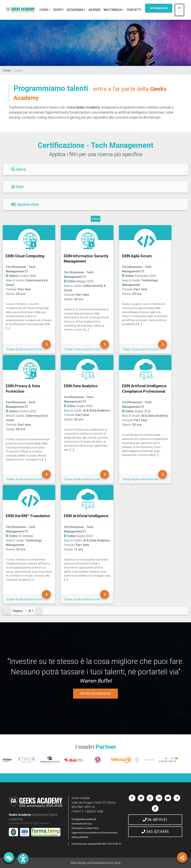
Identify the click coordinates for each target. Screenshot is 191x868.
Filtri (17, 187)
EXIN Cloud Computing (25, 256)
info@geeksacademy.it (84, 819)
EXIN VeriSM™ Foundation (28, 516)
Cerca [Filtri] (18, 169)
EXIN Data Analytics (81, 386)
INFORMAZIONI (159, 8)
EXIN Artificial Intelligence (86, 516)
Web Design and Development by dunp (96, 863)
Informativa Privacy (82, 824)
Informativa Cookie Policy (85, 828)
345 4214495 (155, 831)
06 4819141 (155, 820)
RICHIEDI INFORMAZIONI (96, 694)
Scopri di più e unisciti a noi (24, 349)
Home (7, 70)
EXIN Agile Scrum (137, 256)
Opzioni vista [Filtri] (25, 204)
